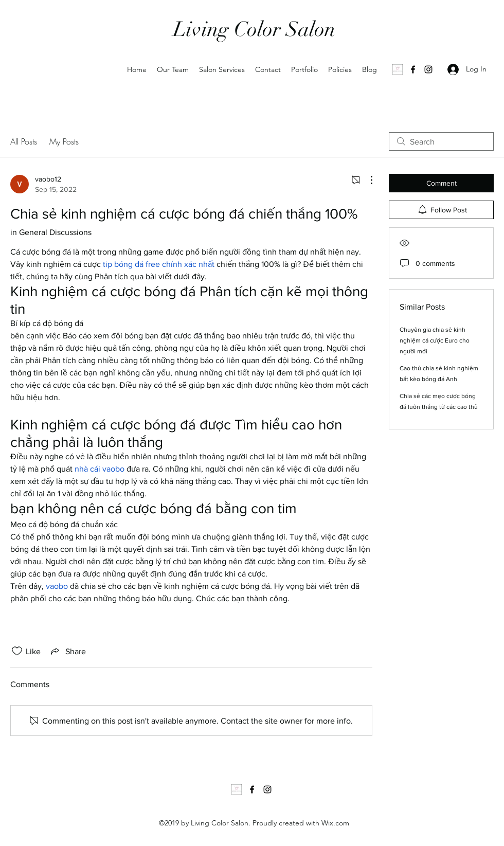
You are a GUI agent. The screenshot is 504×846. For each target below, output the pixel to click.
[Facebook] (413, 69)
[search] (441, 141)
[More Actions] (366, 180)
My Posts (64, 141)
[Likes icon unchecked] (17, 651)
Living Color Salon (254, 29)
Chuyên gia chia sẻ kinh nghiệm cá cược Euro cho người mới (435, 340)
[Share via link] (67, 651)
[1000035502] (398, 69)
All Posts (24, 141)
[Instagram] (428, 69)
